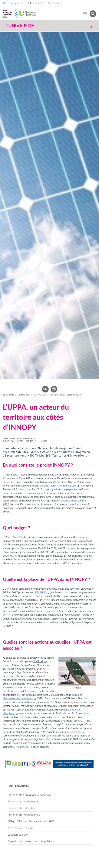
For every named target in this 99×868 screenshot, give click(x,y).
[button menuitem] (93, 14)
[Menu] (85, 14)
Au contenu (18, 3)
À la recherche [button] (36, 3)
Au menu (53, 3)
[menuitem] (49, 795)
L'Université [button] (20, 26)
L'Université (9, 395)
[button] (85, 26)
